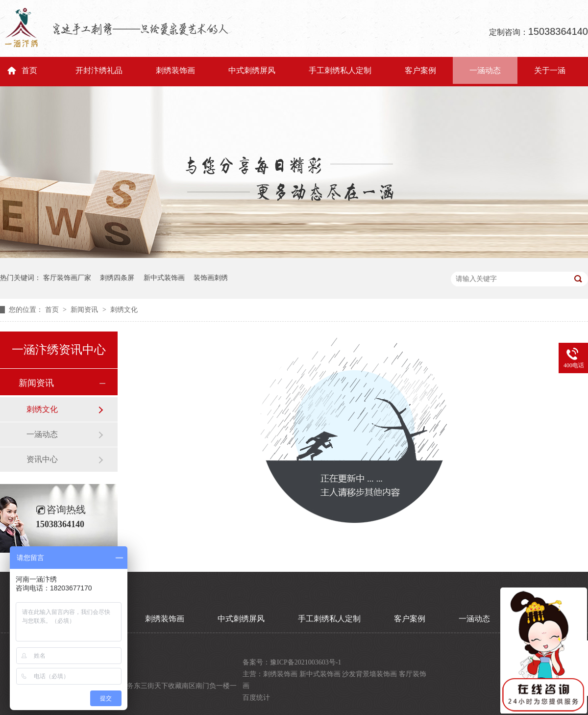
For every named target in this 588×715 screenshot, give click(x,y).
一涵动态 (485, 70)
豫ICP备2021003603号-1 (306, 662)
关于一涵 (550, 70)
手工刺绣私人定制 (340, 70)
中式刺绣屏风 (252, 70)
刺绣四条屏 (117, 278)
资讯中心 (42, 459)
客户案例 (420, 70)
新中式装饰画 (164, 278)
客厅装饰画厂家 (67, 278)
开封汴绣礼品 (99, 70)
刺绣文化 (124, 310)
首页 (29, 70)
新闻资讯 (85, 310)
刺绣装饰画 (175, 70)
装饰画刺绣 (211, 278)
